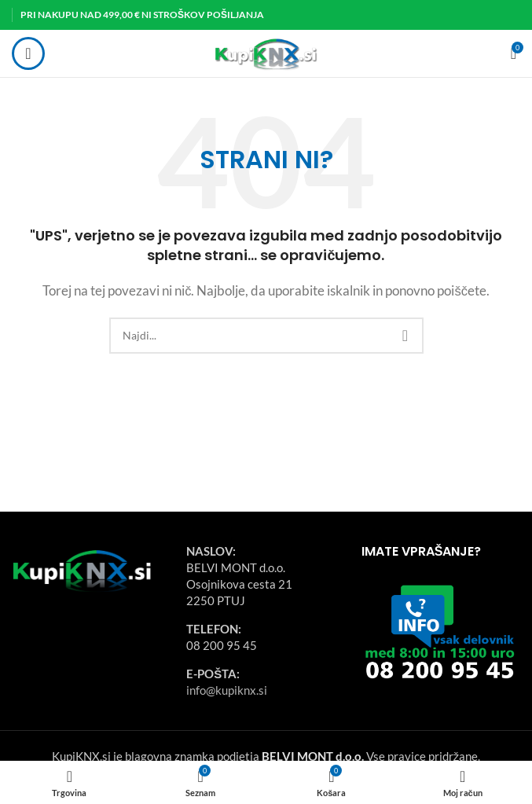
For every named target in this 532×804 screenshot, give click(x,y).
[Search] (266, 336)
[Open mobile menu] (28, 53)
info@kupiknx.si (227, 690)
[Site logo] (266, 52)
